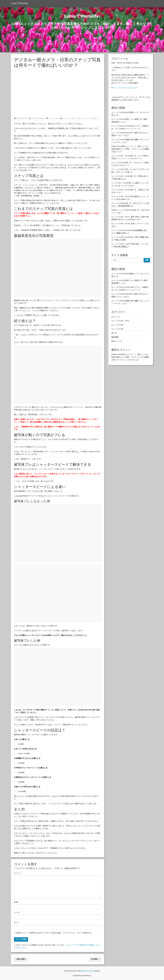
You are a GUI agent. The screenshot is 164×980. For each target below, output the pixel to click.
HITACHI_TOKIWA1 (37, 118)
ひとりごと (116, 317)
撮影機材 (115, 337)
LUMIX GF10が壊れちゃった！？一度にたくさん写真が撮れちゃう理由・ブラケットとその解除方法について (130, 149)
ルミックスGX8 (87, 118)
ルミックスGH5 (117, 325)
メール (17, 912)
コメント (18, 873)
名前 (16, 902)
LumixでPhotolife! (20, 3)
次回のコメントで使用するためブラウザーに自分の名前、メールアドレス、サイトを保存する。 (55, 933)
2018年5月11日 (21, 118)
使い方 (96, 118)
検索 (147, 260)
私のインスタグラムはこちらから (125, 88)
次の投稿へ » (95, 959)
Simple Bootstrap (88, 971)
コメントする (52, 118)
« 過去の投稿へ (21, 959)
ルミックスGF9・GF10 (71, 118)
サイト (17, 923)
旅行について (117, 341)
